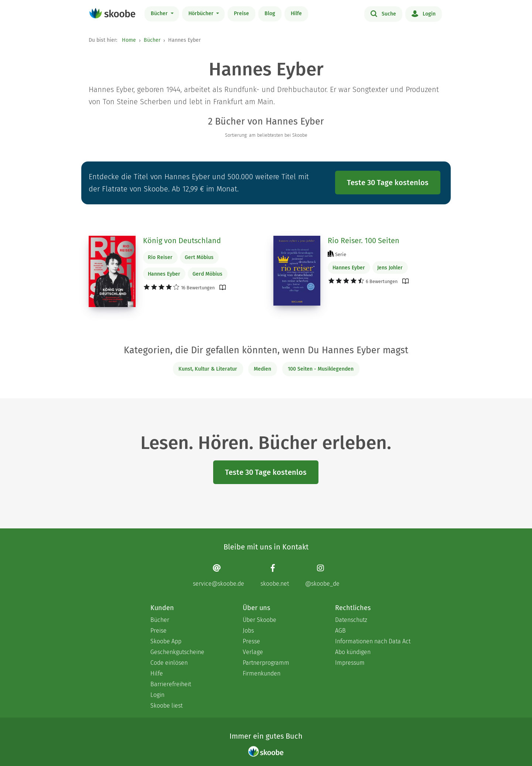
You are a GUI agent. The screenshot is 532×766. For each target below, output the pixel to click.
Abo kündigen (353, 652)
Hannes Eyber (164, 274)
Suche (383, 13)
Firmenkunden (262, 673)
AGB (340, 631)
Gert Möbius (199, 257)
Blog (270, 13)
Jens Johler (390, 268)
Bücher (160, 13)
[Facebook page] (275, 576)
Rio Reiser (160, 257)
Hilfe (296, 13)
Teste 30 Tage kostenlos (388, 183)
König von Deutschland (182, 241)
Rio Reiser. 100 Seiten (364, 241)
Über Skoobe (260, 620)
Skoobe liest (166, 706)
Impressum (350, 663)
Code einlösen (169, 663)
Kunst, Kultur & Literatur (208, 369)
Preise (241, 13)
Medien (262, 369)
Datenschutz (351, 620)
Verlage (253, 652)
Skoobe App (166, 641)
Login (424, 13)
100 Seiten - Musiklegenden (321, 369)
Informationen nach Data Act (373, 641)
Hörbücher (202, 13)
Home (129, 40)
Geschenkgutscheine (177, 652)
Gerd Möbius (207, 274)
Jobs (248, 631)
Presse (251, 641)
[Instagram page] (322, 576)
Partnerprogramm (266, 663)
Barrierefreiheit (171, 684)
